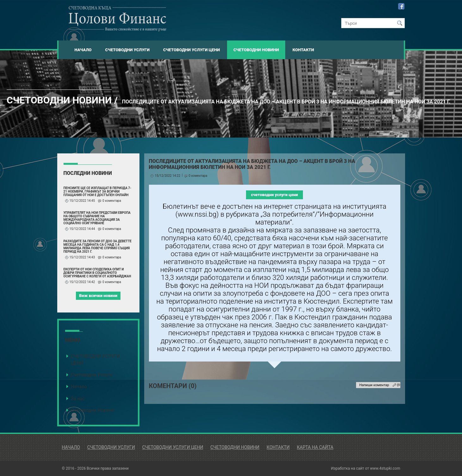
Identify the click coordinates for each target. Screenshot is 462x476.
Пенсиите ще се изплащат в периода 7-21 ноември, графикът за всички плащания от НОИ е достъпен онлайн (98, 192)
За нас (78, 399)
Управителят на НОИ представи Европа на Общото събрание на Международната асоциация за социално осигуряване (97, 218)
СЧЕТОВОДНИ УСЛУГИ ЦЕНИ (95, 360)
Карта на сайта (315, 447)
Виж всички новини (98, 296)
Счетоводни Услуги (127, 50)
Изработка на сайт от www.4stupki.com (366, 468)
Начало (83, 50)
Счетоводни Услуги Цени (191, 50)
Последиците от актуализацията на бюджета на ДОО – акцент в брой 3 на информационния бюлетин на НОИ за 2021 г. (286, 102)
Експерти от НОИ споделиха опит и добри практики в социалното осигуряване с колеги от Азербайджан (97, 273)
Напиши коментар (374, 385)
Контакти (303, 50)
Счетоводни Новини (256, 50)
